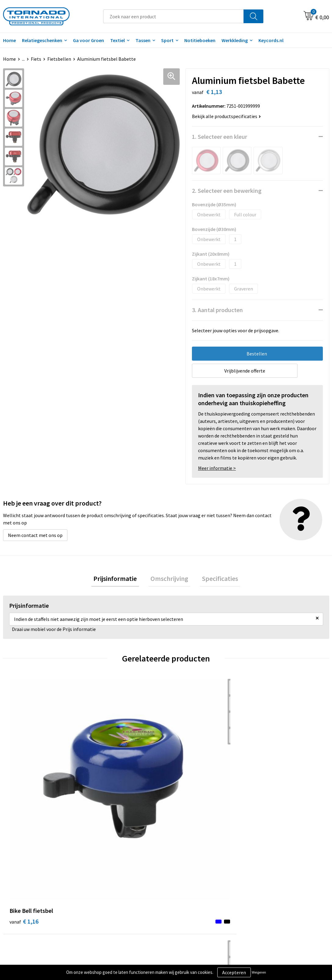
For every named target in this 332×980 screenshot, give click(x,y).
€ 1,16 (24, 771)
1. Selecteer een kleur (220, 137)
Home (9, 59)
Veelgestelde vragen (114, 869)
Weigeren (259, 972)
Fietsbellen (59, 59)
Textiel (117, 40)
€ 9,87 (268, 771)
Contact (182, 859)
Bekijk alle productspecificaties (226, 116)
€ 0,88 (105, 771)
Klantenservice (189, 869)
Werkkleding (235, 40)
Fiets (36, 59)
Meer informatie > (217, 468)
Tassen (143, 40)
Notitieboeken (200, 40)
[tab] (120, 580)
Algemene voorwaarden (279, 859)
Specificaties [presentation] (215, 579)
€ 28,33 (188, 771)
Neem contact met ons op (35, 535)
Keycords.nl (271, 40)
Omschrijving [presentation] (169, 579)
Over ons (102, 859)
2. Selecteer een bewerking (227, 191)
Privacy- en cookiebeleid (279, 869)
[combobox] (173, 16)
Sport (167, 40)
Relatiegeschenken (42, 40)
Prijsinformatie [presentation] (120, 579)
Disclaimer (265, 878)
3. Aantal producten (217, 310)
